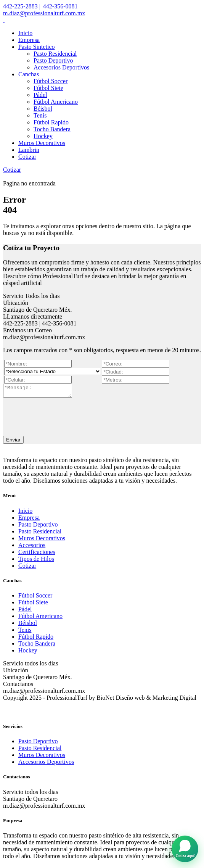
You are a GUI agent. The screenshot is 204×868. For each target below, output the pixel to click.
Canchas (29, 74)
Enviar (13, 442)
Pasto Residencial (55, 54)
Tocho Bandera (52, 129)
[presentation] (61, 416)
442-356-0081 (60, 6)
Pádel (40, 95)
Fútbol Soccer (51, 81)
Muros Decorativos (42, 143)
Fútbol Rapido (51, 122)
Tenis (40, 115)
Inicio (25, 33)
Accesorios (32, 547)
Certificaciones (37, 554)
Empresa (29, 40)
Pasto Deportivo (53, 60)
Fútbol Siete (48, 88)
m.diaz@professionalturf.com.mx (44, 13)
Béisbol (43, 109)
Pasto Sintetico (37, 47)
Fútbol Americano (56, 102)
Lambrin (29, 150)
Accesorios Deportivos (61, 67)
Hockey (43, 136)
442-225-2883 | (22, 6)
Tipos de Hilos (36, 561)
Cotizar (27, 157)
